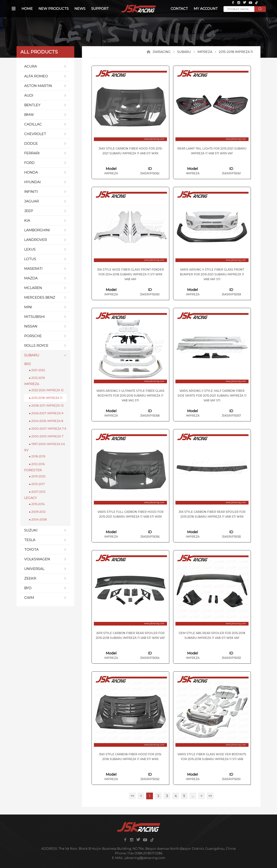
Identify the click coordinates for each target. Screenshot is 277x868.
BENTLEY (45, 105)
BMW (45, 115)
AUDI (45, 95)
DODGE (45, 143)
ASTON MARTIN (45, 86)
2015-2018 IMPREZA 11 (236, 52)
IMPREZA (205, 52)
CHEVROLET (45, 134)
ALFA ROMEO (45, 76)
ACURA (45, 66)
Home (27, 9)
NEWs (80, 9)
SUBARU (184, 52)
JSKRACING (162, 52)
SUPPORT (100, 9)
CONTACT (179, 9)
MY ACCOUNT (206, 9)
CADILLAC (45, 124)
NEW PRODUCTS (54, 9)
